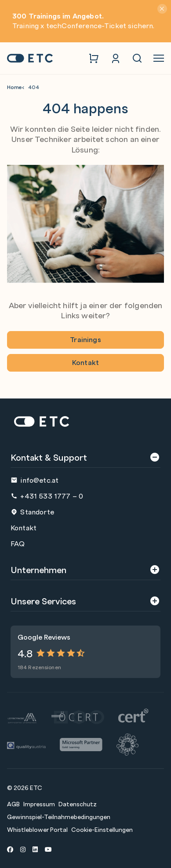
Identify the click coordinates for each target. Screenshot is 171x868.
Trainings (85, 339)
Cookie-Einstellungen (102, 829)
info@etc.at (35, 480)
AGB (13, 804)
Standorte (32, 512)
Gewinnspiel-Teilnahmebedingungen (59, 816)
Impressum (39, 804)
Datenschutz (78, 804)
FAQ (18, 543)
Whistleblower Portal (37, 829)
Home (15, 87)
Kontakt (85, 362)
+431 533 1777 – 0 (47, 496)
